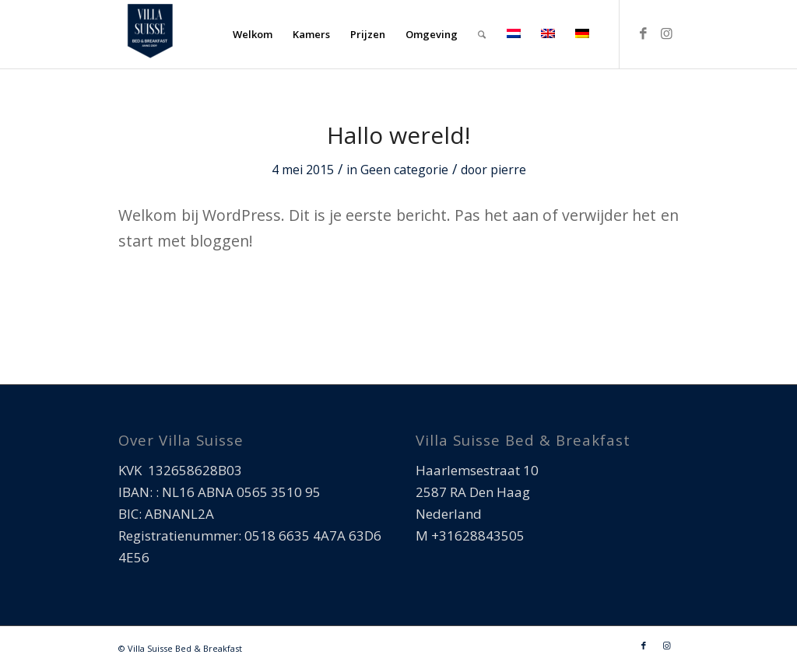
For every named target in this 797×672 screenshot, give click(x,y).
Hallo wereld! (398, 135)
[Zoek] (482, 34)
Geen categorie (404, 170)
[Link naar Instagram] (667, 33)
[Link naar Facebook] (644, 33)
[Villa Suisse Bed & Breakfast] (149, 34)
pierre (508, 170)
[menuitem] (253, 34)
